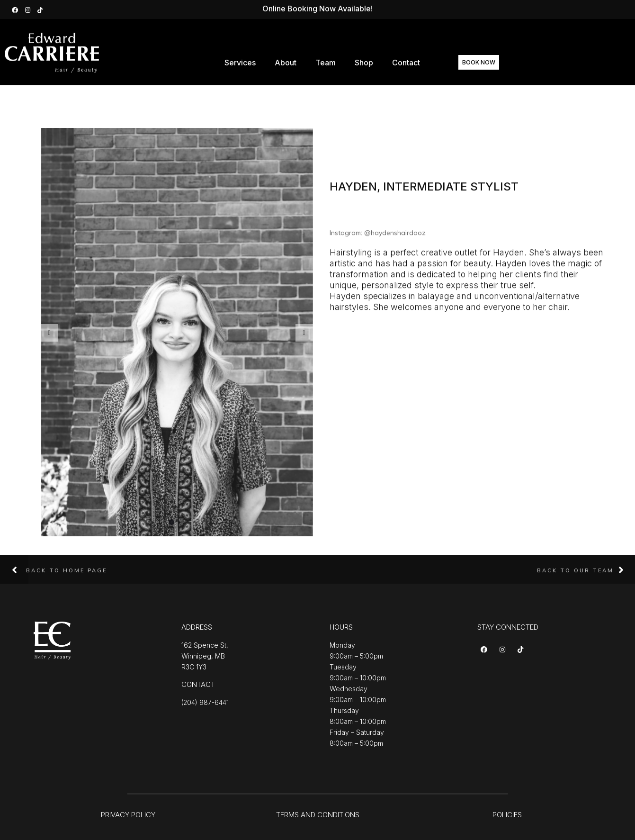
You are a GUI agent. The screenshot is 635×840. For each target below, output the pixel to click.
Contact (416, 63)
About (295, 63)
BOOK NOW (492, 62)
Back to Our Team (575, 570)
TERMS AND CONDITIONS (318, 815)
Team (335, 63)
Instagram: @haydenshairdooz (378, 235)
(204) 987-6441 (205, 702)
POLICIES (507, 815)
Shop (373, 63)
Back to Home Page (67, 570)
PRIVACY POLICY (128, 815)
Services (250, 63)
